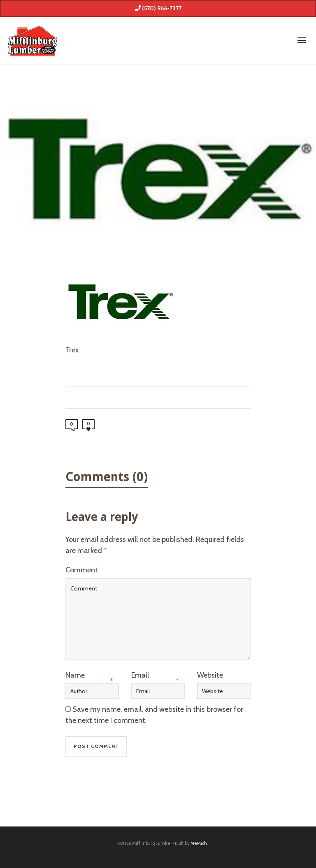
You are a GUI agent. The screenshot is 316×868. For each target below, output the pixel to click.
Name (75, 675)
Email (140, 675)
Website (210, 675)
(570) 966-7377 (158, 8)
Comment (82, 570)
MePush (199, 843)
